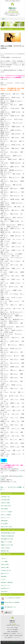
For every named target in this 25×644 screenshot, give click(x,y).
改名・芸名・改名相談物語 (13, 630)
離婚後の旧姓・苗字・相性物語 (10, 634)
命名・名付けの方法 (6, 506)
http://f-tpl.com (12, 643)
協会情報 (11, 636)
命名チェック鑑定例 (6, 515)
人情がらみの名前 (5, 548)
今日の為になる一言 (6, 570)
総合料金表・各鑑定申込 (7, 582)
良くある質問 (4, 524)
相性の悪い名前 (5, 551)
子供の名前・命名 (5, 497)
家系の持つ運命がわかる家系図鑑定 (12, 602)
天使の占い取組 (5, 564)
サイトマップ (17, 637)
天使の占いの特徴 (5, 503)
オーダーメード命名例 (6, 512)
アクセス (3, 579)
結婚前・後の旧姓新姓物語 (13, 632)
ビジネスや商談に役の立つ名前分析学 (12, 598)
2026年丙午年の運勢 (18, 636)
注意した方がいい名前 (6, 527)
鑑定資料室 (4, 576)
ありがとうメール (5, 518)
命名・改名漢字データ (9, 637)
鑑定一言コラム (5, 573)
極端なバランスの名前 (6, 542)
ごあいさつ (4, 558)
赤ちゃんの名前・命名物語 (13, 628)
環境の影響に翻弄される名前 (8, 533)
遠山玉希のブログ (5, 588)
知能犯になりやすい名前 (7, 545)
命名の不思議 (4, 509)
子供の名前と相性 (5, 500)
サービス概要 (4, 561)
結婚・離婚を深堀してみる (10, 607)
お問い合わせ (4, 591)
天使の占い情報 (5, 567)
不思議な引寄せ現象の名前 (7, 536)
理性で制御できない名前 (7, 539)
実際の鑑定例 (4, 521)
